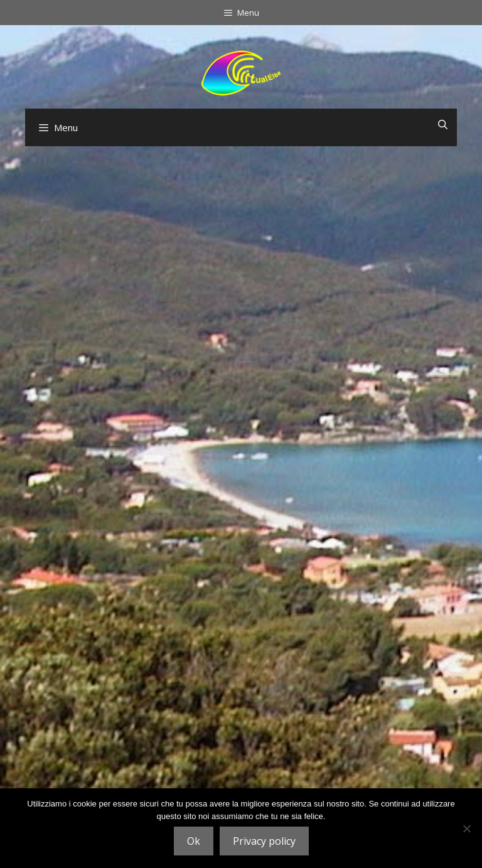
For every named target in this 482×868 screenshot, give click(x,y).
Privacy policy (264, 841)
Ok (194, 841)
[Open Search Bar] (443, 124)
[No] (466, 828)
